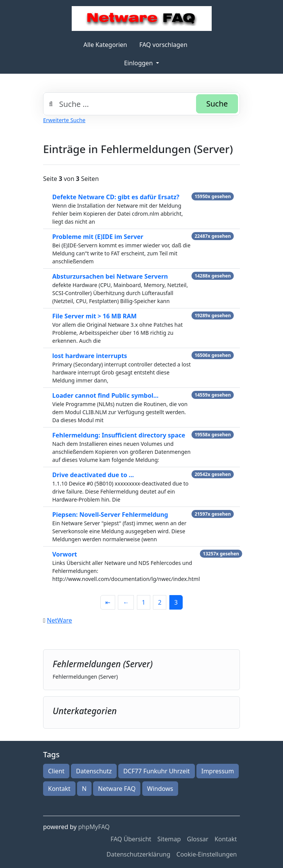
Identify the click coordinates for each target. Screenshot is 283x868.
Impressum (218, 771)
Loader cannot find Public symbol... (105, 395)
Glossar (198, 839)
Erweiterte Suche (64, 120)
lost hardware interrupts (90, 356)
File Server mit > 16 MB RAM (94, 316)
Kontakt (59, 789)
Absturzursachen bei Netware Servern (110, 276)
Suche (217, 104)
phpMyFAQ (94, 827)
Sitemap (169, 839)
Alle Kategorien (105, 45)
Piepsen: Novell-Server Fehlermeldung (110, 515)
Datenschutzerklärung (138, 854)
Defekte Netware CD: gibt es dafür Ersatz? (116, 197)
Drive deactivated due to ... (93, 475)
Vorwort (65, 554)
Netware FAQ (117, 789)
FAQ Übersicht (131, 839)
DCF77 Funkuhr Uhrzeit (156, 771)
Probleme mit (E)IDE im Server (98, 237)
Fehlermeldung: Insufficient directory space (119, 435)
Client (56, 771)
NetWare (59, 620)
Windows (160, 789)
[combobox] (141, 104)
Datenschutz (94, 771)
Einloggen (139, 63)
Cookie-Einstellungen (207, 854)
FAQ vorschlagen (163, 45)
